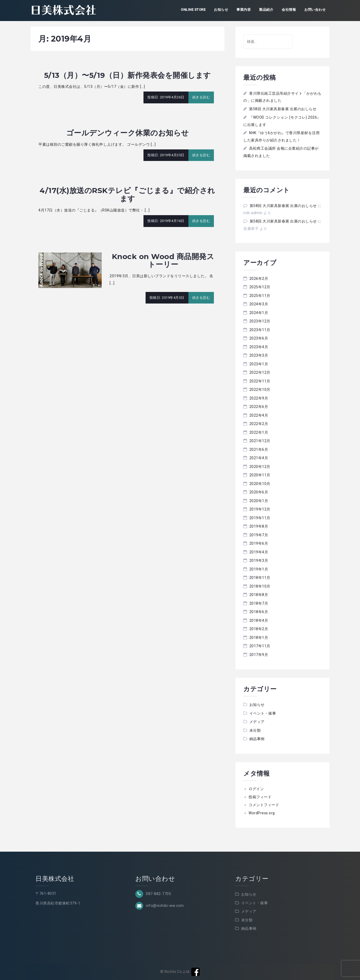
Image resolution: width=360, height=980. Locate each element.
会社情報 (289, 10)
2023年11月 (260, 330)
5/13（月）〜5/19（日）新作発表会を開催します (128, 75)
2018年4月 (259, 620)
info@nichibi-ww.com (165, 906)
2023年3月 (259, 355)
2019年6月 (259, 543)
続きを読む (201, 97)
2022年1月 (259, 432)
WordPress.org (262, 813)
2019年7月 (259, 535)
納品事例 (257, 739)
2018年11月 (260, 578)
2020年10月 (260, 484)
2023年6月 (259, 338)
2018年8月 (259, 595)
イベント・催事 (263, 713)
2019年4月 (259, 552)
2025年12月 (260, 287)
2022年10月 (260, 390)
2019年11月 (260, 518)
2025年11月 (260, 296)
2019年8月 (259, 526)
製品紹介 (266, 10)
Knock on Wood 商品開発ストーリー (163, 261)
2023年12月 (260, 321)
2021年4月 (259, 458)
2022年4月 (259, 415)
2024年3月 (259, 304)
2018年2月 (259, 629)
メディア (257, 722)
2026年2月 (259, 279)
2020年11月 (260, 475)
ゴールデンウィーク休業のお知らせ (128, 133)
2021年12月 (260, 441)
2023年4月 (259, 347)
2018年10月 (260, 586)
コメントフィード (264, 805)
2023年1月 (259, 364)
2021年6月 (259, 449)
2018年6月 (259, 612)
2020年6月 (259, 492)
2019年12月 (260, 509)
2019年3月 (259, 560)
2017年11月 (260, 646)
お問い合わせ (315, 10)
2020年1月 (259, 501)
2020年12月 (260, 467)
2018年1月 (259, 638)
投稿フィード (260, 797)
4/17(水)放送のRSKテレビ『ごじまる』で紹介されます (127, 195)
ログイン (256, 789)
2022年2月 (259, 424)
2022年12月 (260, 372)
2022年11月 (260, 381)
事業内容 (244, 10)
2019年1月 (259, 569)
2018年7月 (259, 603)
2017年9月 (259, 655)
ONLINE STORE (193, 10)
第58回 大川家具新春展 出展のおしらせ (283, 109)
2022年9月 (259, 398)
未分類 (255, 730)
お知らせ (221, 10)
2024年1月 (259, 313)
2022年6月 (259, 407)
